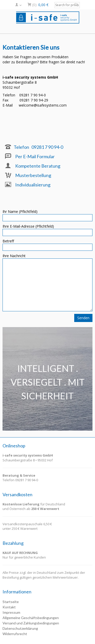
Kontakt (9, 607)
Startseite (11, 602)
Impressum (11, 612)
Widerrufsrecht (15, 634)
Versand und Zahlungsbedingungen (31, 623)
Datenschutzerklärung (20, 628)
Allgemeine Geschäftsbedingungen (31, 618)
